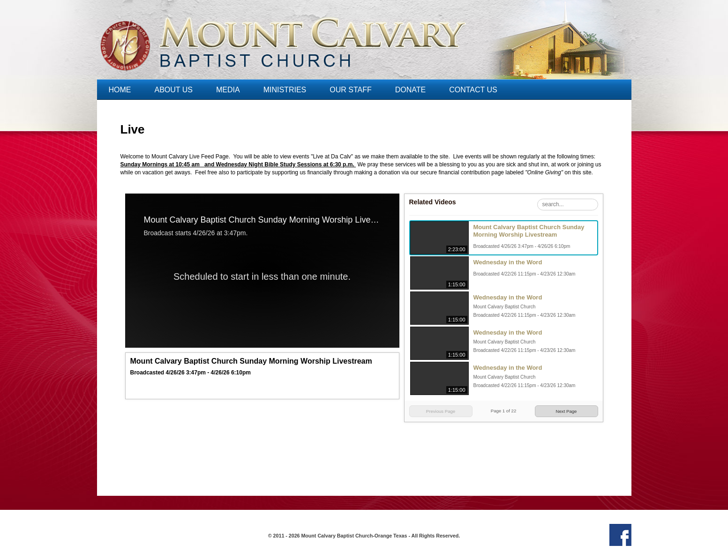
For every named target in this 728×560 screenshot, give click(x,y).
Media (228, 90)
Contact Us (473, 90)
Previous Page (441, 411)
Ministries (285, 90)
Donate (410, 90)
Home (120, 90)
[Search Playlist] (568, 205)
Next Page (567, 411)
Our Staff (350, 90)
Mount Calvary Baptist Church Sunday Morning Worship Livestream (529, 231)
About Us (174, 90)
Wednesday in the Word (508, 262)
